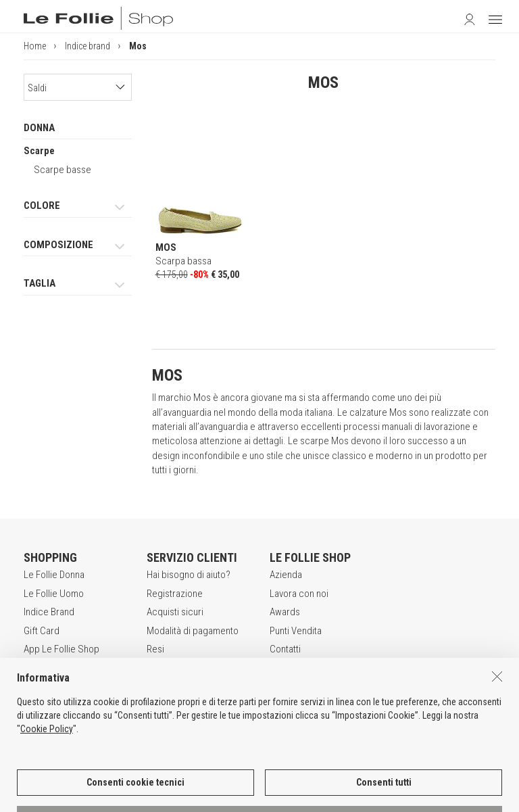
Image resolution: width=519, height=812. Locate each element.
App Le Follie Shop (61, 649)
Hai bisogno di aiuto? (189, 575)
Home (35, 46)
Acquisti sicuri (175, 612)
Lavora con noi (299, 594)
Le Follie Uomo (54, 594)
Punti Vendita (296, 631)
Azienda (286, 575)
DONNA (39, 128)
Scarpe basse (63, 170)
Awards (285, 612)
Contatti (285, 649)
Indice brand (88, 46)
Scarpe (39, 151)
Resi (155, 649)
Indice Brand (49, 612)
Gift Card (42, 631)
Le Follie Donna (54, 575)
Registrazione (175, 594)
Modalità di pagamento (193, 631)
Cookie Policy (47, 771)
